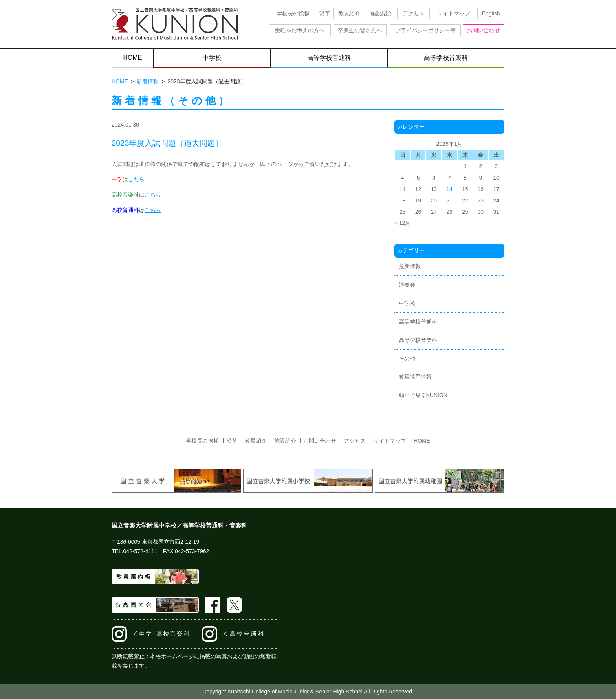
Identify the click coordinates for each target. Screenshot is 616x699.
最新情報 (410, 266)
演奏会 (407, 285)
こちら (136, 179)
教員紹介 (349, 13)
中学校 (212, 58)
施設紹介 (381, 13)
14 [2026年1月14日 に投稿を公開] (449, 189)
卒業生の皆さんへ (360, 30)
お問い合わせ (484, 30)
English (491, 13)
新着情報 (148, 81)
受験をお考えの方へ (300, 30)
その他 (407, 359)
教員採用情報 (415, 377)
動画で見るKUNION (423, 395)
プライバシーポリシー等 (425, 30)
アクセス (414, 13)
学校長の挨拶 (293, 13)
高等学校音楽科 (446, 58)
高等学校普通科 (329, 58)
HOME (133, 58)
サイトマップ (454, 13)
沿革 (325, 13)
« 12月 (402, 223)
